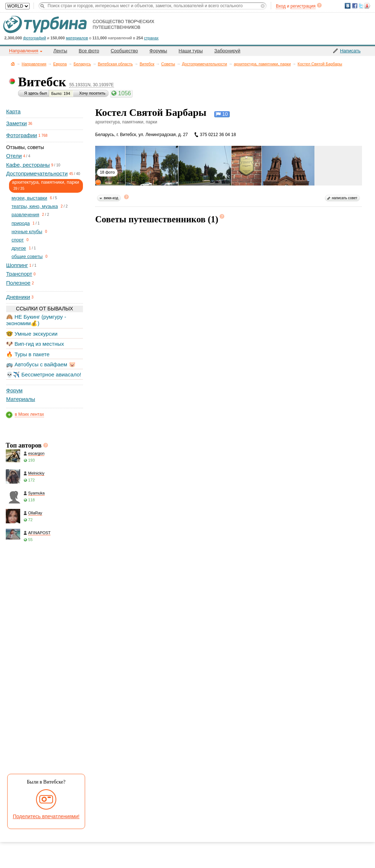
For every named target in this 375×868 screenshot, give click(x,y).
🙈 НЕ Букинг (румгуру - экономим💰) (36, 320)
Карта (13, 111)
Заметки (16, 123)
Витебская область (115, 64)
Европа (60, 64)
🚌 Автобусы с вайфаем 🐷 (41, 364)
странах (151, 38)
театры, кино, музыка (35, 206)
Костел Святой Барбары (320, 64)
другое (19, 248)
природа (21, 223)
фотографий (35, 38)
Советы (168, 64)
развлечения (25, 215)
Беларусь (82, 64)
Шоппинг (17, 265)
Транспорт (19, 274)
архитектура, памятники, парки (262, 64)
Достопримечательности (205, 64)
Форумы (158, 51)
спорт (18, 240)
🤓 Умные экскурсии (32, 334)
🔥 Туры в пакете (28, 354)
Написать (350, 51)
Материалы (21, 399)
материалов (77, 38)
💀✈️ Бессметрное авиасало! (44, 374)
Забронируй (227, 51)
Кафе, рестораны (28, 165)
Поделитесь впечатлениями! (46, 816)
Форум (14, 390)
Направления (34, 64)
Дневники (18, 297)
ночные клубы (27, 232)
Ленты (60, 51)
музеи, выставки (29, 198)
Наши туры (191, 51)
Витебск (147, 64)
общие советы (27, 256)
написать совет (345, 198)
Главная (13, 64)
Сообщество (124, 51)
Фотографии (22, 135)
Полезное (18, 283)
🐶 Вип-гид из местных (35, 344)
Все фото (89, 51)
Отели (14, 156)
